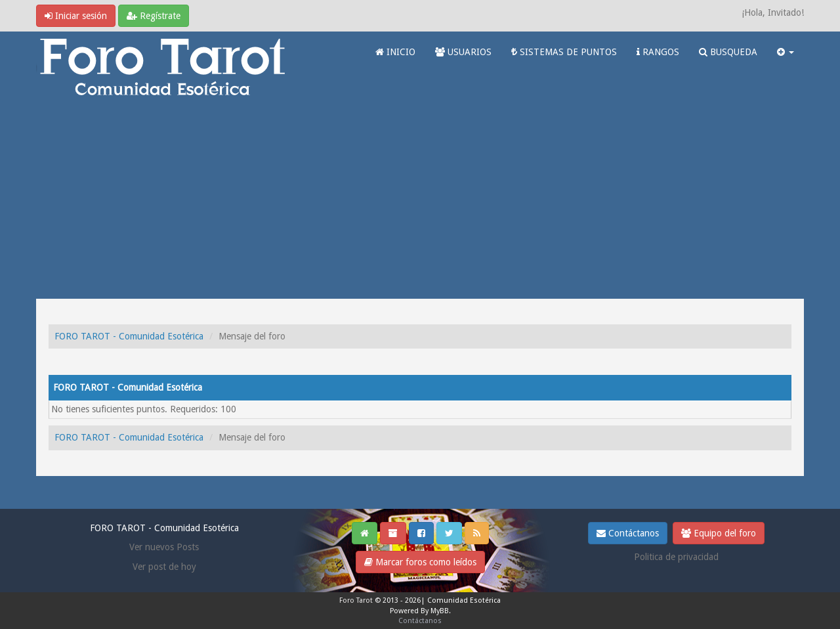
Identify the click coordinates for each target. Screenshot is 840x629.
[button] (786, 52)
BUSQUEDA (728, 52)
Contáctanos (628, 533)
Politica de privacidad (676, 557)
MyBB (440, 611)
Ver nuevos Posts (164, 547)
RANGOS (658, 52)
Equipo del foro (719, 533)
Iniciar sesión (76, 16)
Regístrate (154, 16)
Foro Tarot (356, 600)
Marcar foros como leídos (420, 562)
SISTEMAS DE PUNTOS (564, 52)
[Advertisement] (420, 200)
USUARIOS (463, 52)
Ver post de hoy (164, 567)
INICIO (395, 52)
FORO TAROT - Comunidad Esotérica (129, 336)
